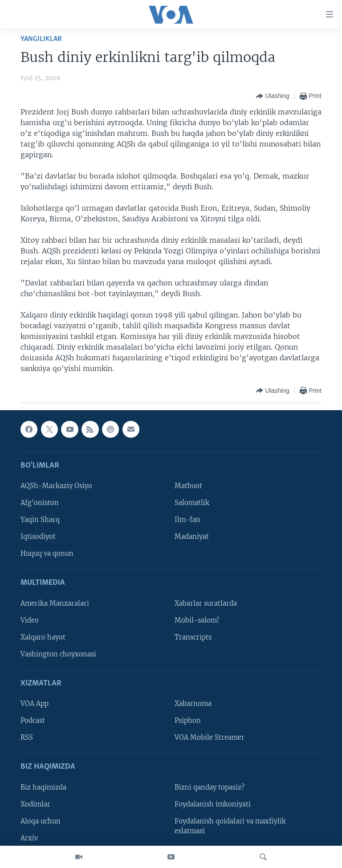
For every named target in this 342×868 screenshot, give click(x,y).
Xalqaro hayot (43, 637)
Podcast (33, 721)
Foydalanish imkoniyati (213, 804)
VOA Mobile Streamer (210, 738)
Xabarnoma (193, 704)
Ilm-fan (187, 520)
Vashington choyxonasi (58, 654)
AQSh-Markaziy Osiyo (56, 486)
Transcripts (193, 637)
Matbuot (188, 486)
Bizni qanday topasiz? (210, 787)
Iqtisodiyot (38, 537)
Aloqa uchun (41, 821)
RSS (27, 738)
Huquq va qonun (47, 554)
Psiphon (188, 721)
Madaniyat (192, 537)
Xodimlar (35, 804)
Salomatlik (192, 503)
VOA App (35, 704)
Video (30, 620)
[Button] (273, 96)
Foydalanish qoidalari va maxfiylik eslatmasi (230, 826)
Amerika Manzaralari (55, 603)
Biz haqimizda (43, 787)
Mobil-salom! (197, 620)
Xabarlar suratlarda (206, 603)
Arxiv (29, 838)
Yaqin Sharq (40, 520)
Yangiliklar (41, 39)
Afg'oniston (40, 503)
